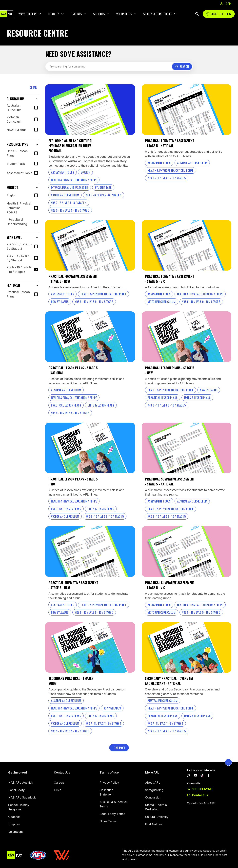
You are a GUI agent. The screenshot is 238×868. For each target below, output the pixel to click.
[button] (23, 99)
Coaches (54, 14)
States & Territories (158, 14)
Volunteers (124, 14)
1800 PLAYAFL (203, 789)
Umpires (76, 14)
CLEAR (33, 88)
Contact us (200, 795)
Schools (99, 14)
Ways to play (28, 14)
